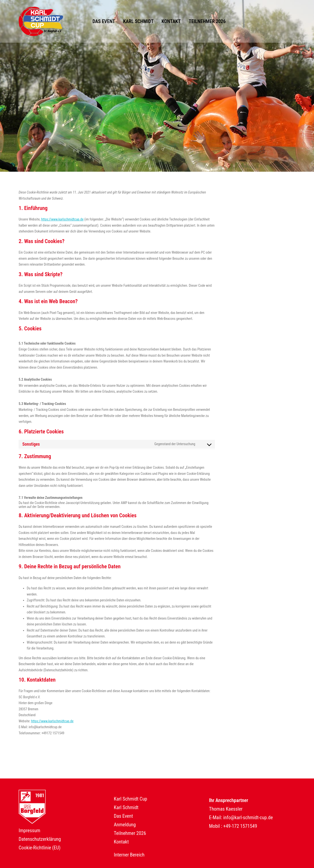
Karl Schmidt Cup (131, 799)
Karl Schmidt (138, 21)
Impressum (29, 830)
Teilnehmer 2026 (207, 21)
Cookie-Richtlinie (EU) (40, 848)
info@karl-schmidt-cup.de (248, 817)
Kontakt (171, 21)
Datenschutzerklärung (40, 839)
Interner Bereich (129, 855)
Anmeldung (125, 825)
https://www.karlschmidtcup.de (62, 219)
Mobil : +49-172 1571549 (233, 826)
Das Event (104, 21)
